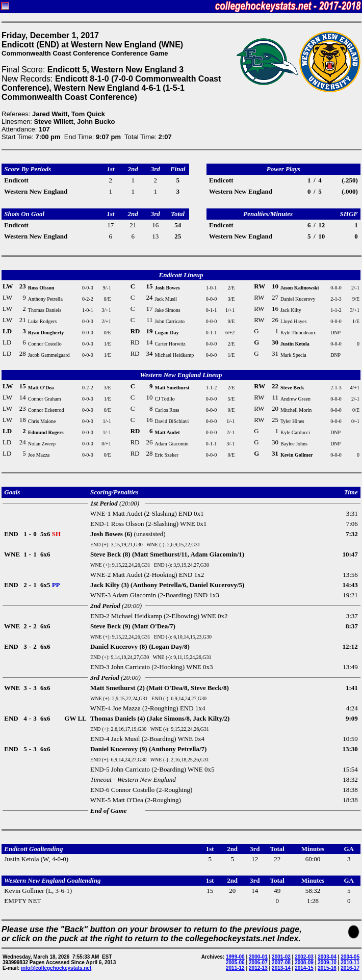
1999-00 (235, 957)
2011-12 (235, 968)
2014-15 (304, 968)
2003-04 (327, 957)
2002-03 (304, 957)
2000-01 (258, 957)
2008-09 (304, 962)
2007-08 (281, 962)
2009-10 (327, 962)
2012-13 (258, 968)
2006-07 (258, 962)
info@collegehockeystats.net (56, 968)
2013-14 (281, 968)
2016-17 (350, 968)
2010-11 (350, 962)
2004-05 (350, 957)
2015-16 (327, 968)
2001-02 (281, 957)
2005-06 (235, 962)
